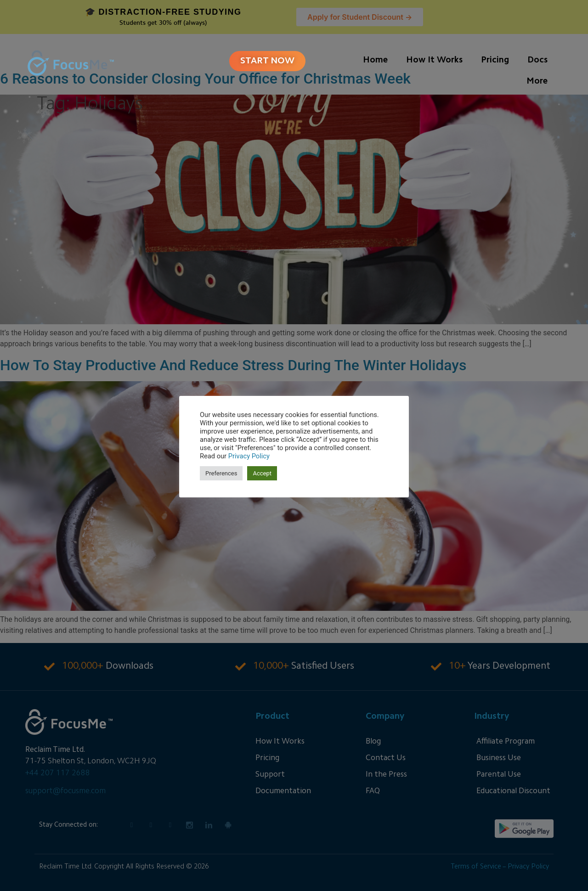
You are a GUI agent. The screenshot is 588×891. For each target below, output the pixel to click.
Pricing (495, 60)
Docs (537, 60)
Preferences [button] (221, 473)
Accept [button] (262, 473)
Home (375, 60)
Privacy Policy (249, 456)
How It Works (434, 60)
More (537, 82)
